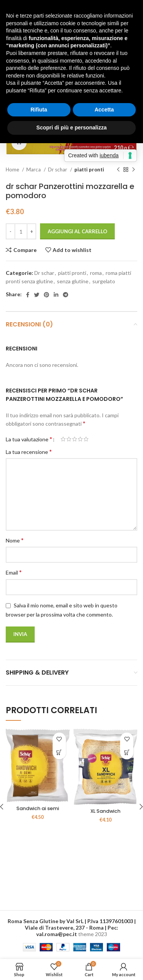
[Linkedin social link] (56, 295)
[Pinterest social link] (47, 295)
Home (13, 170)
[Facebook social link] (28, 295)
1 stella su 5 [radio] (63, 439)
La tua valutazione (29, 439)
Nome (15, 540)
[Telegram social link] (66, 295)
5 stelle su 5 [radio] (86, 439)
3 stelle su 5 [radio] (75, 439)
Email (14, 572)
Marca (34, 170)
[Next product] (133, 170)
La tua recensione (29, 451)
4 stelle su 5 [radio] (80, 439)
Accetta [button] (104, 110)
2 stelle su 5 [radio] (69, 439)
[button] (59, 753)
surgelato (104, 281)
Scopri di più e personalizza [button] (71, 128)
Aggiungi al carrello (77, 231)
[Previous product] (118, 170)
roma (96, 273)
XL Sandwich (105, 811)
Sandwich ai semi (38, 808)
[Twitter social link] (37, 295)
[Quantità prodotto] (21, 231)
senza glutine (73, 281)
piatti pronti (89, 170)
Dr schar (58, 170)
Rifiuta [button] (39, 110)
